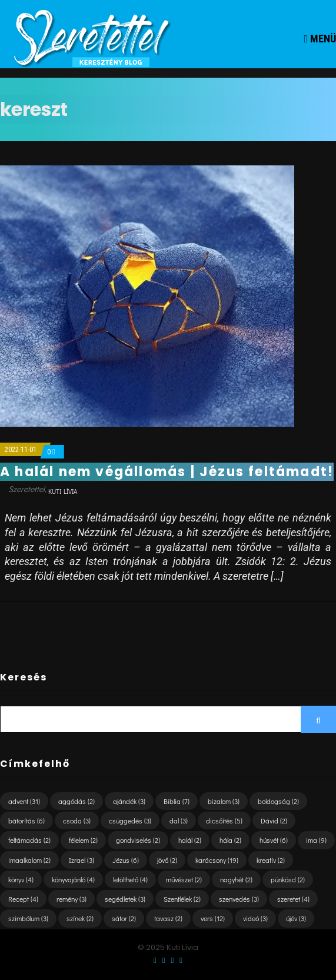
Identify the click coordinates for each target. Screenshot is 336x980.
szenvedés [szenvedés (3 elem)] (239, 899)
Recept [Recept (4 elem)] (23, 899)
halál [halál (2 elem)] (190, 840)
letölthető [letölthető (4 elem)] (130, 879)
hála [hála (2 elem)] (230, 840)
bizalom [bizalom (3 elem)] (224, 801)
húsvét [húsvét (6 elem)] (274, 840)
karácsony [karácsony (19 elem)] (217, 860)
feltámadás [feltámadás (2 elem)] (29, 840)
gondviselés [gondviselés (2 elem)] (138, 840)
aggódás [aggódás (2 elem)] (76, 801)
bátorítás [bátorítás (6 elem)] (26, 820)
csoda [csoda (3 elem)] (77, 820)
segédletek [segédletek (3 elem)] (125, 899)
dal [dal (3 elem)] (179, 820)
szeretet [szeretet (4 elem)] (293, 899)
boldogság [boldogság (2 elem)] (278, 801)
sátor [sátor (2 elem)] (124, 918)
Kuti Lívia (63, 491)
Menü (320, 39)
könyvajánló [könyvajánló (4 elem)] (73, 879)
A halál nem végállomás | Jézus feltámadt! (167, 472)
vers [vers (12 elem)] (213, 918)
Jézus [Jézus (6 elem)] (126, 860)
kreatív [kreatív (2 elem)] (271, 860)
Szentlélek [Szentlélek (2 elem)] (182, 899)
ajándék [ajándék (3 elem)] (129, 801)
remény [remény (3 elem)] (71, 899)
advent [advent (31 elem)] (24, 801)
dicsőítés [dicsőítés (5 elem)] (224, 820)
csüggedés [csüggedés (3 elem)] (130, 820)
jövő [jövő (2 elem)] (167, 860)
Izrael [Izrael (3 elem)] (81, 860)
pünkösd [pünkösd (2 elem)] (288, 879)
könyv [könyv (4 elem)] (21, 879)
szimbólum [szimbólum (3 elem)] (28, 918)
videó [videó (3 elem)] (255, 918)
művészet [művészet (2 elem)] (184, 879)
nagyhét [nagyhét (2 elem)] (236, 879)
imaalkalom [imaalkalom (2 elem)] (29, 860)
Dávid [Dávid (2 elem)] (274, 820)
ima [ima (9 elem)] (316, 840)
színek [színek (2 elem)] (80, 918)
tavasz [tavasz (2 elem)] (168, 918)
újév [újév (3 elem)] (296, 918)
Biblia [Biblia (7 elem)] (177, 801)
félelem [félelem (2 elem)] (83, 840)
